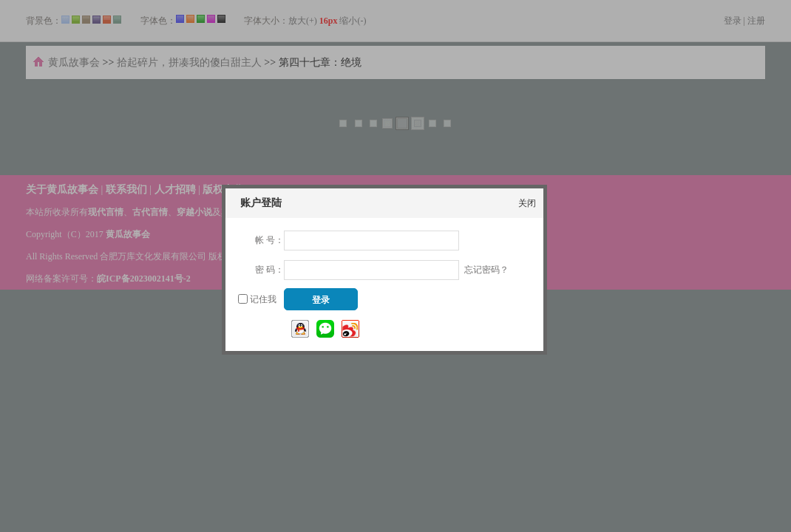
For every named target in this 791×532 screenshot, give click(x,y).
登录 (321, 300)
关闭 (527, 203)
